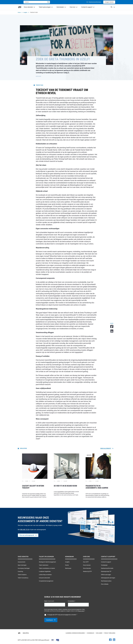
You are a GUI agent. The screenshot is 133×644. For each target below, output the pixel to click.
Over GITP (86, 562)
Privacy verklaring (110, 633)
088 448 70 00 (25, 530)
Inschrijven (50, 620)
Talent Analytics (22, 575)
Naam (49, 601)
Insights (25, 12)
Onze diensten (87, 568)
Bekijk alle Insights (106, 449)
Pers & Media (105, 584)
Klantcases (68, 568)
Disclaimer (99, 633)
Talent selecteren (44, 565)
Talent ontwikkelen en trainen (47, 568)
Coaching (20, 572)
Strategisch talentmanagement (47, 562)
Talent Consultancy (23, 578)
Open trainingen (22, 565)
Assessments (22, 562)
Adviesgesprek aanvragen (108, 578)
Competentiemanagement (46, 581)
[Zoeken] (48, 2)
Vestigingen (104, 565)
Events (67, 565)
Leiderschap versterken (45, 575)
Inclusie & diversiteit (44, 578)
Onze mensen (87, 565)
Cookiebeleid (90, 633)
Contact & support (106, 562)
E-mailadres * (72, 601)
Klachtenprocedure (106, 581)
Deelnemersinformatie (94, 2)
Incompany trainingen (24, 568)
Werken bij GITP (87, 572)
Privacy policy (81, 611)
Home (19, 12)
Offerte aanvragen (106, 575)
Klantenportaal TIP (106, 572)
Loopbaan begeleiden (45, 572)
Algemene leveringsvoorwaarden (75, 633)
